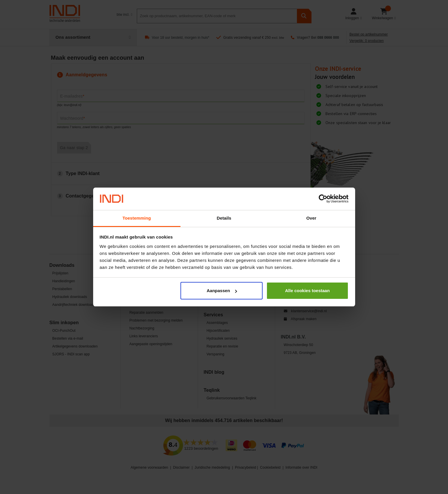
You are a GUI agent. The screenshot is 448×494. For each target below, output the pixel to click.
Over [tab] (311, 218)
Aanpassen (222, 291)
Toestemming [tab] (137, 218)
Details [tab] (224, 218)
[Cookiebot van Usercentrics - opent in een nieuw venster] (323, 199)
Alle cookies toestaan (307, 291)
